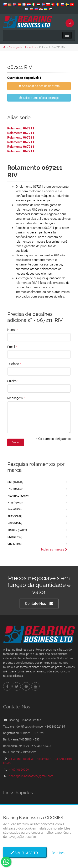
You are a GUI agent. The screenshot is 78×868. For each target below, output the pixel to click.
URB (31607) (15, 544)
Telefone (13, 364)
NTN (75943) (15, 503)
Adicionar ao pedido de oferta (39, 86)
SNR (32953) (15, 537)
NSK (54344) (15, 523)
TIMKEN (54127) (17, 530)
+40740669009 (19, 770)
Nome (11, 330)
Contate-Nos (39, 604)
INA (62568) (15, 509)
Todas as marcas (54, 549)
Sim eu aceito (25, 853)
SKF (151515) (15, 482)
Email (11, 347)
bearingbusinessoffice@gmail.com (31, 776)
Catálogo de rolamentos (22, 47)
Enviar (16, 442)
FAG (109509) (15, 489)
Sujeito (12, 381)
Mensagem (15, 398)
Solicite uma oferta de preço (39, 98)
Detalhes (58, 853)
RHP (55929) (15, 516)
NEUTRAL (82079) (18, 496)
